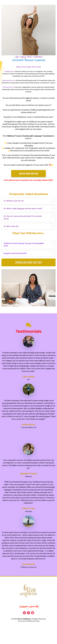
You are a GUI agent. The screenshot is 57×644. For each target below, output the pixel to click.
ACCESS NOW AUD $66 (28, 173)
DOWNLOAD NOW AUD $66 (28, 262)
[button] (53, 201)
